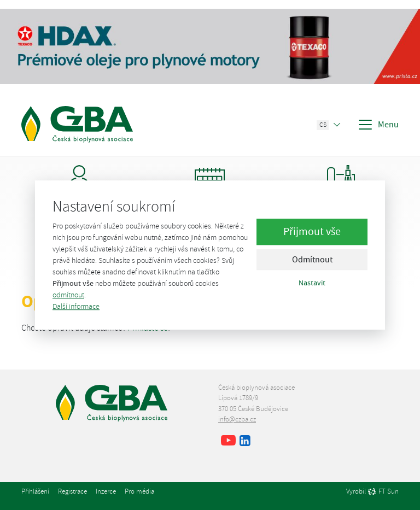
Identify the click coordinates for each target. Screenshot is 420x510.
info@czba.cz (237, 419)
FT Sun (383, 492)
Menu (378, 125)
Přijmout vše (312, 231)
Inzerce (106, 491)
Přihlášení (35, 491)
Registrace (72, 491)
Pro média (139, 491)
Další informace (76, 306)
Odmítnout (312, 260)
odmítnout (68, 295)
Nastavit (312, 283)
